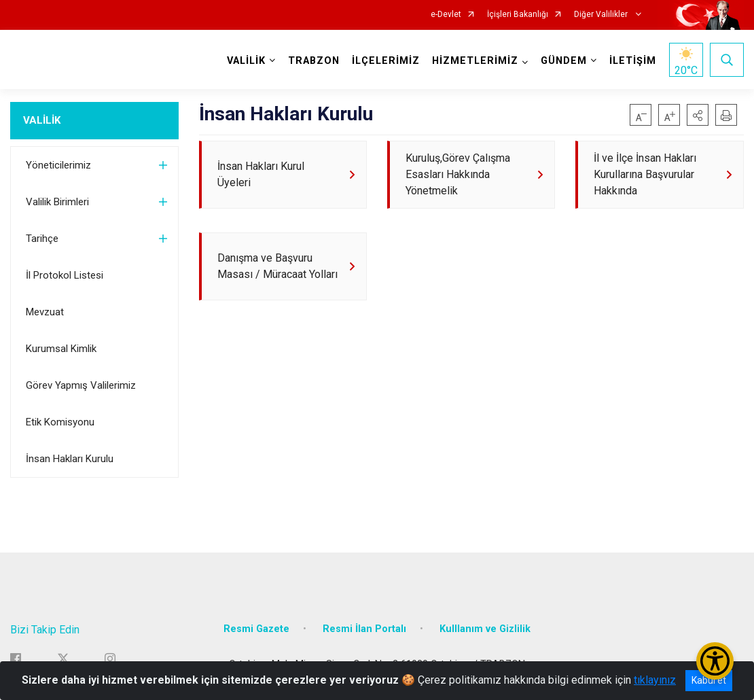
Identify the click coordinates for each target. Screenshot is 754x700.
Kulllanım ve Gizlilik (485, 629)
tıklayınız (655, 680)
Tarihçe (42, 239)
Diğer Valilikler (602, 15)
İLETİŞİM (633, 61)
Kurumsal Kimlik (61, 349)
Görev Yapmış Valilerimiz (81, 385)
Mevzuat (45, 312)
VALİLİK (42, 120)
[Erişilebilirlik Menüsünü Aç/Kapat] (715, 661)
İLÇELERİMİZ (386, 61)
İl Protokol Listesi (65, 275)
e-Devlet (446, 15)
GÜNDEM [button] (564, 61)
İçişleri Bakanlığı (518, 15)
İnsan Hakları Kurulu (70, 459)
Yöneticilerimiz (58, 165)
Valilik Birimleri (57, 202)
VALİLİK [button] (246, 61)
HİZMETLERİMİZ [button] (475, 61)
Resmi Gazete (256, 629)
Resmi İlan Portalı (364, 629)
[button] (698, 115)
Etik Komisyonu (60, 422)
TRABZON (314, 61)
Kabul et (709, 680)
